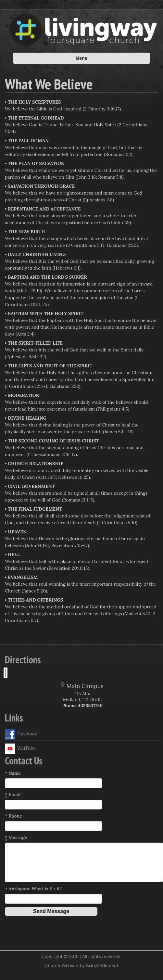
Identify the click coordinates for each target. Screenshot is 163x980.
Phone (13, 816)
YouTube (20, 749)
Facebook (21, 734)
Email (13, 795)
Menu (82, 58)
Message (16, 838)
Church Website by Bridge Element (81, 965)
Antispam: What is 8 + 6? (33, 889)
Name (13, 773)
